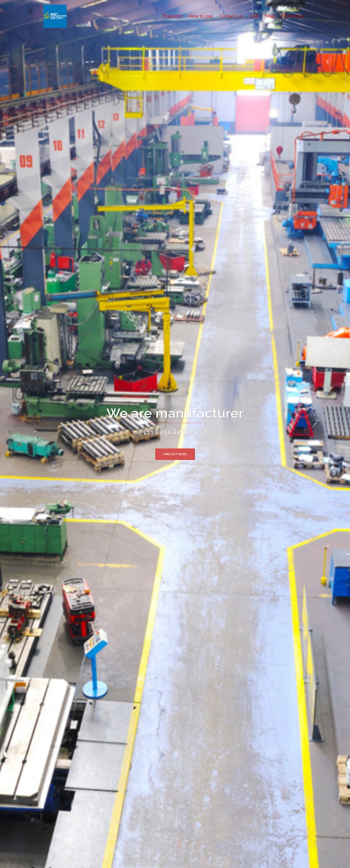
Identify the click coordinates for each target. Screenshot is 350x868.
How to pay (201, 16)
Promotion (292, 16)
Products (172, 16)
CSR (254, 16)
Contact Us (231, 16)
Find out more (175, 454)
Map (270, 16)
